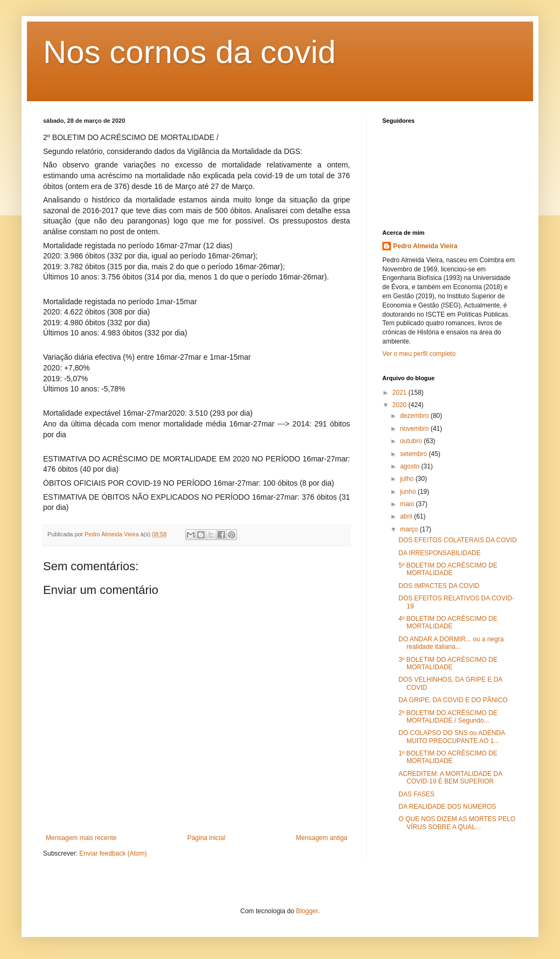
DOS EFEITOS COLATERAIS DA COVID (458, 540)
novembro (415, 429)
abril (407, 516)
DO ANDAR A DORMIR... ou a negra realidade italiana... (451, 643)
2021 (401, 393)
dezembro (415, 416)
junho (409, 492)
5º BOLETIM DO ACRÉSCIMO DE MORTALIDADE (448, 569)
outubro (412, 441)
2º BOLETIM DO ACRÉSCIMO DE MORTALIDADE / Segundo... (448, 717)
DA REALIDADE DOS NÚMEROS (447, 807)
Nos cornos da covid (190, 52)
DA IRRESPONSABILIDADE (440, 553)
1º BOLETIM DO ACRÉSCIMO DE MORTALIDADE (448, 757)
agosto (411, 466)
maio (408, 504)
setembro (414, 454)
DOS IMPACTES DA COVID (439, 586)
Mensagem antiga (322, 838)
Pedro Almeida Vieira (425, 246)
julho (408, 479)
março (410, 529)
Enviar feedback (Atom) (113, 853)
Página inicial (206, 838)
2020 (401, 405)
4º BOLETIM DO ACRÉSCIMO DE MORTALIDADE (448, 622)
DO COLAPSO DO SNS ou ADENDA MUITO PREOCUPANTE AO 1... (451, 737)
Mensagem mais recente (81, 838)
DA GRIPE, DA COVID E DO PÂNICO (453, 700)
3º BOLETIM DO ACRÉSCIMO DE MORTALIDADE (448, 663)
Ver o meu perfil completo (419, 354)
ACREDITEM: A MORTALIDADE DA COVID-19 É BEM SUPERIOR (450, 778)
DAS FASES (416, 794)
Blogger (307, 911)
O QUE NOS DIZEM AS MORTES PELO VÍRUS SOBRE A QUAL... (457, 823)
